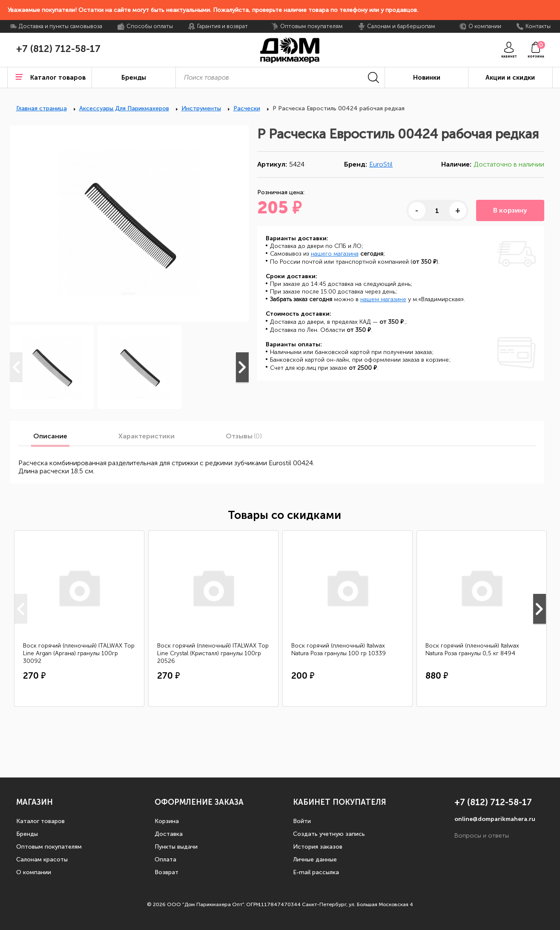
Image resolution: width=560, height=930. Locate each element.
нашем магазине (383, 299)
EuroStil (381, 164)
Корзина (167, 821)
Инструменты (201, 108)
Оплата (165, 859)
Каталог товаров (40, 821)
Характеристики (146, 436)
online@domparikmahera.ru (495, 819)
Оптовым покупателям (49, 847)
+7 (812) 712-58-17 (58, 49)
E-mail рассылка (316, 872)
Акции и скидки (510, 78)
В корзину (510, 210)
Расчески (247, 108)
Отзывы (244, 436)
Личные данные (315, 859)
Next (242, 367)
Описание (50, 436)
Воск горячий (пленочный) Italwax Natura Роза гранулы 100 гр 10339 (339, 649)
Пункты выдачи (176, 847)
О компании (34, 872)
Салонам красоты (42, 859)
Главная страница (42, 108)
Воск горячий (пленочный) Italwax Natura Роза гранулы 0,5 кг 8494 (472, 649)
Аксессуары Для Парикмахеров (124, 108)
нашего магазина (335, 254)
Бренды (27, 834)
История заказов (318, 847)
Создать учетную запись (329, 834)
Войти (302, 821)
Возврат (167, 872)
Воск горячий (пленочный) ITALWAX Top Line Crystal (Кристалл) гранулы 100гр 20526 (213, 653)
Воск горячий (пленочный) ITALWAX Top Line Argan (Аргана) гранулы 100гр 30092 (79, 653)
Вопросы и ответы (482, 836)
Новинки (427, 78)
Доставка (169, 834)
